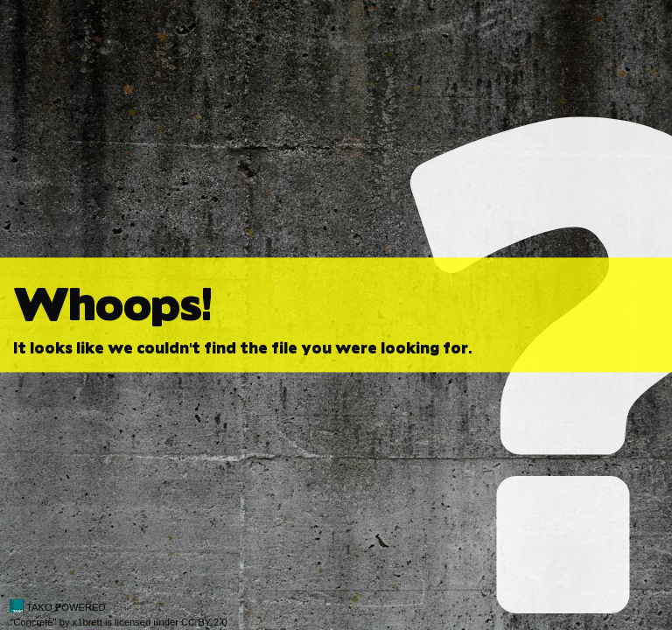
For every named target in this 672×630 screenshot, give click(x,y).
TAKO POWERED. (59, 607)
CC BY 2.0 (204, 622)
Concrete (33, 622)
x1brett (87, 622)
